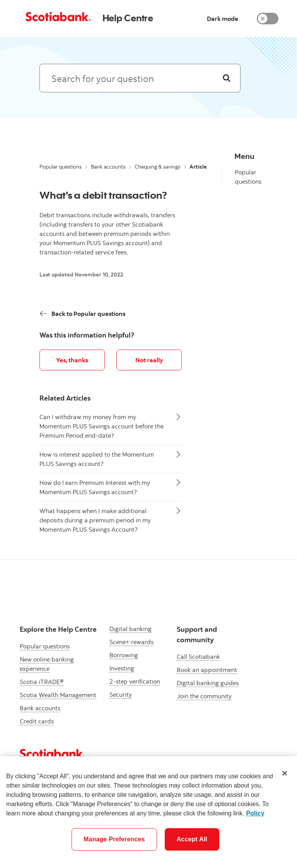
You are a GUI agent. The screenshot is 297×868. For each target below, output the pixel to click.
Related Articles (65, 398)
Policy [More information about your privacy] (255, 813)
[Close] (285, 773)
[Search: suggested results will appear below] (140, 78)
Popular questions (61, 167)
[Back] (83, 314)
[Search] (227, 78)
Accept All (192, 839)
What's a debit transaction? (103, 195)
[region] (148, 812)
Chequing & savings (157, 167)
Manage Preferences (114, 839)
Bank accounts (108, 167)
